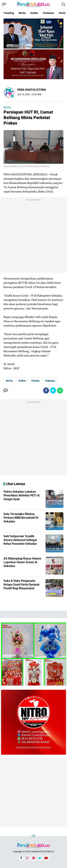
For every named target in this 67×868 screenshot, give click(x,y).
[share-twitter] (53, 391)
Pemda (35, 381)
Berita (22, 13)
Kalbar (34, 13)
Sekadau (50, 381)
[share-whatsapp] (60, 391)
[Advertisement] (33, 236)
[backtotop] (34, 837)
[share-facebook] (46, 391)
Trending (9, 13)
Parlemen (48, 13)
